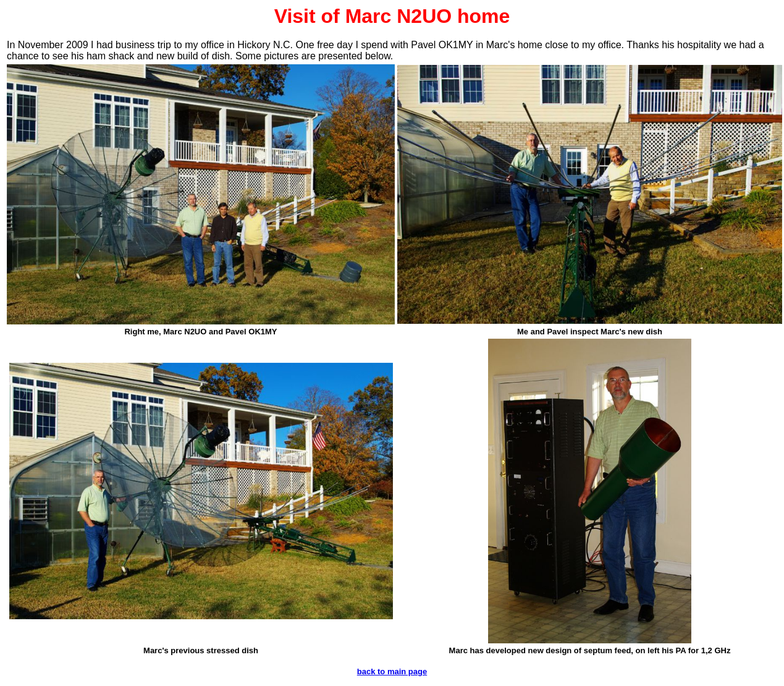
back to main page (392, 671)
